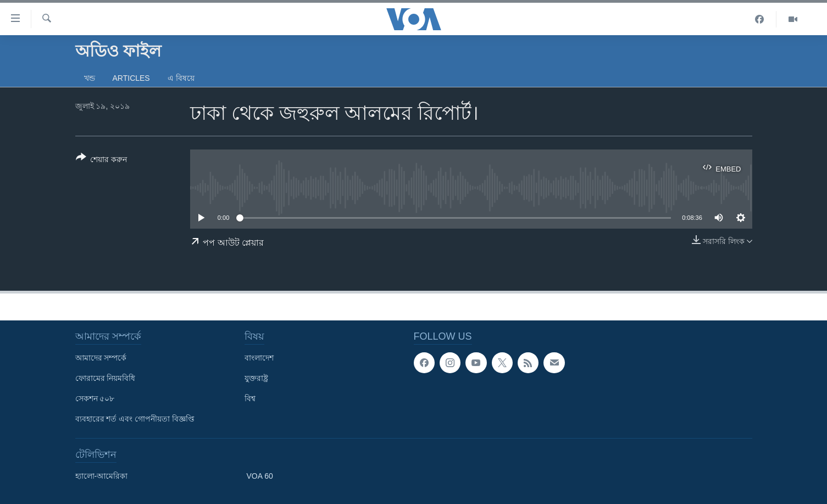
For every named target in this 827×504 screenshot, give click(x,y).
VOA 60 (260, 476)
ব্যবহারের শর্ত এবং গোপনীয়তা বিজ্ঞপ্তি (135, 419)
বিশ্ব (250, 398)
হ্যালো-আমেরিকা (102, 476)
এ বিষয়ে (181, 78)
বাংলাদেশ (259, 358)
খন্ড (90, 78)
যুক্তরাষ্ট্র (256, 378)
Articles (131, 78)
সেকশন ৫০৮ (95, 398)
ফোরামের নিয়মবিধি (106, 378)
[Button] (102, 160)
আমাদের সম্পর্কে (101, 358)
